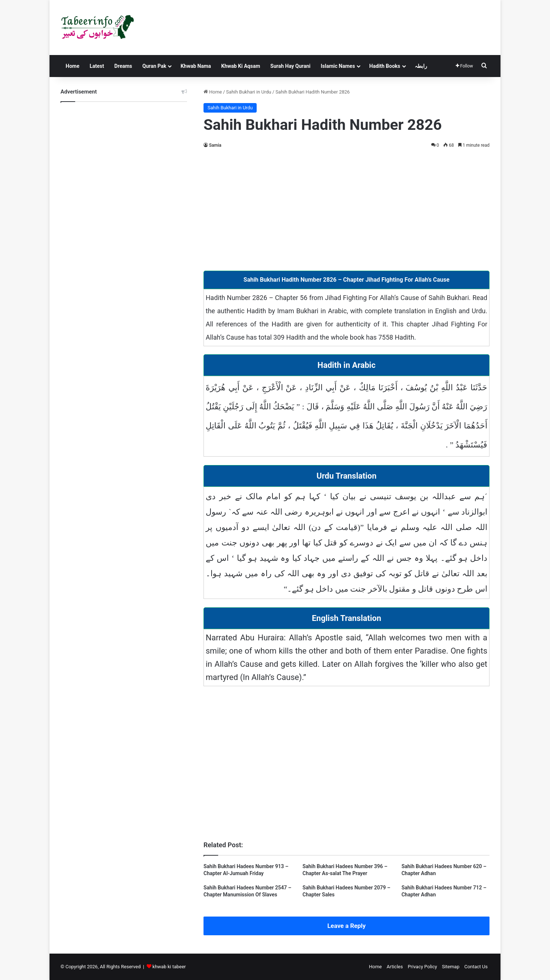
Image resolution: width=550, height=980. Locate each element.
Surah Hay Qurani (290, 66)
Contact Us (476, 967)
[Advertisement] (346, 208)
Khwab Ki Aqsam (241, 66)
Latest (97, 66)
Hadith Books (385, 66)
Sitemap (451, 967)
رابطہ (421, 66)
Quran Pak (154, 66)
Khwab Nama (196, 66)
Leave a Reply (347, 926)
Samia (215, 145)
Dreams (123, 66)
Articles (395, 967)
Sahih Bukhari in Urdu (249, 92)
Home (72, 66)
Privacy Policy (422, 967)
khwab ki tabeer (169, 967)
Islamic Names (338, 66)
